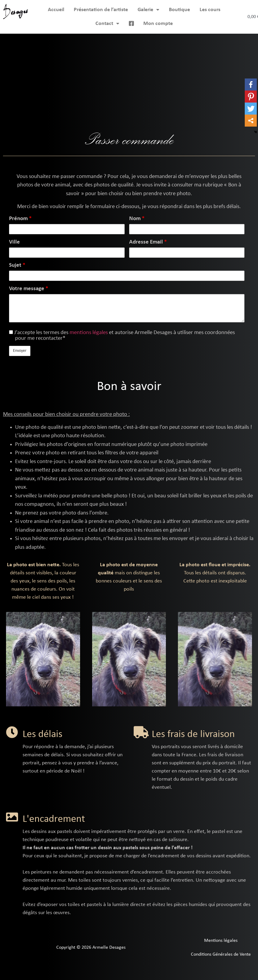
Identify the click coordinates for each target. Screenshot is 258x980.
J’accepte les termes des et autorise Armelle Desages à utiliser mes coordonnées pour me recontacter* (122, 336)
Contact (107, 24)
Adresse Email (148, 242)
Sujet (17, 265)
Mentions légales (221, 941)
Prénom (20, 219)
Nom (137, 219)
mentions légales (89, 333)
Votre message (29, 289)
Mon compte (158, 24)
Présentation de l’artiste (101, 10)
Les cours (210, 10)
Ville (14, 242)
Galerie (148, 10)
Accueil (56, 10)
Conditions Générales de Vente (221, 954)
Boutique (179, 10)
